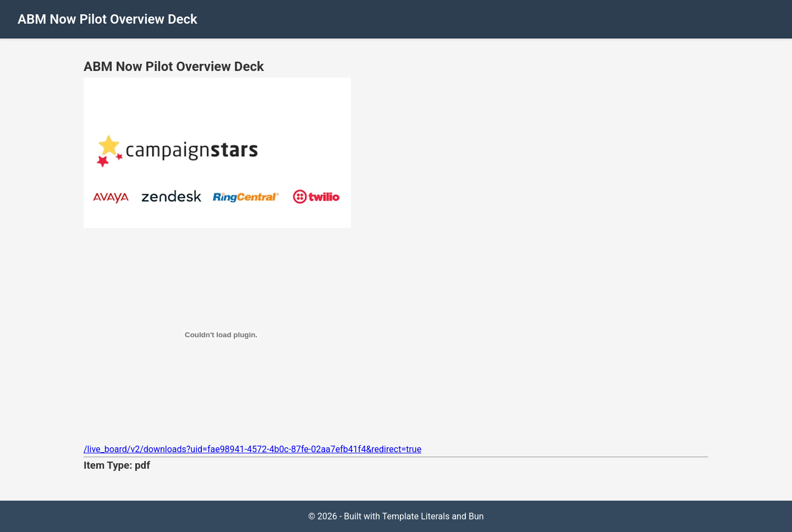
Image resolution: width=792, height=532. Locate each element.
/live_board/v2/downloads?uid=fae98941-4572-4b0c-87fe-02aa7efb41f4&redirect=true (252, 449)
